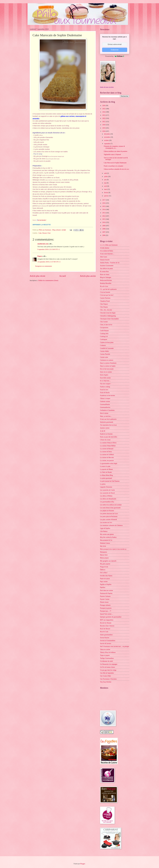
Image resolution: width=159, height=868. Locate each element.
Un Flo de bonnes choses (108, 667)
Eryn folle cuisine (105, 378)
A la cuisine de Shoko (107, 251)
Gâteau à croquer (105, 398)
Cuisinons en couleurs (107, 360)
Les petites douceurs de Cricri (109, 514)
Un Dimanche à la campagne (109, 664)
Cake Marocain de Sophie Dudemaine (115, 163)
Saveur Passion (105, 638)
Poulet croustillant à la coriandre (113, 166)
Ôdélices (103, 570)
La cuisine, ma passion (107, 461)
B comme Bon (104, 272)
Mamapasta (104, 552)
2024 (104, 112)
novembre (107, 137)
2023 (104, 115)
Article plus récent (37, 276)
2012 (104, 216)
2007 (104, 232)
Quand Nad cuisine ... (107, 614)
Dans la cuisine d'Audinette (108, 363)
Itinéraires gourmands (107, 422)
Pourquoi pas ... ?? (106, 611)
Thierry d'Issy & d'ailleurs (108, 652)
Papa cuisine (104, 582)
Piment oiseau (104, 602)
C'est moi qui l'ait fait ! (107, 295)
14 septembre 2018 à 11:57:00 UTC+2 (49, 262)
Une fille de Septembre (107, 673)
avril (106, 186)
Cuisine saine (104, 357)
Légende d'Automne (106, 487)
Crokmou (103, 345)
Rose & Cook (104, 632)
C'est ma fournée (105, 292)
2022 (104, 118)
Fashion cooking (105, 387)
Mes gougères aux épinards (108, 561)
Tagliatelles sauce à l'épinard (112, 154)
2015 (104, 206)
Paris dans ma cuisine (106, 590)
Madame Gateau (105, 543)
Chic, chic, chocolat (106, 310)
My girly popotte (105, 564)
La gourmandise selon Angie (109, 463)
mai (105, 183)
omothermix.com (43, 244)
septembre (107, 144)
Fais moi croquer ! (106, 384)
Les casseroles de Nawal (107, 493)
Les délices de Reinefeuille (108, 499)
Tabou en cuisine (105, 649)
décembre (107, 134)
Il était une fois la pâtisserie (108, 419)
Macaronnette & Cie (106, 540)
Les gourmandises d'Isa (107, 502)
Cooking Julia (104, 334)
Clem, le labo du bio (106, 325)
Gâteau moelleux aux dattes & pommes (115, 151)
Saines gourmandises (106, 635)
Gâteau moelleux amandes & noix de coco (116, 169)
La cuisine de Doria (106, 452)
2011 (104, 219)
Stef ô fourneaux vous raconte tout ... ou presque (115, 646)
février (106, 193)
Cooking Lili (104, 336)
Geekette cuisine (105, 401)
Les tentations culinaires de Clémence (111, 525)
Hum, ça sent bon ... (106, 416)
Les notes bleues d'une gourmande (110, 508)
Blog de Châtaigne (106, 277)
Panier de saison (105, 579)
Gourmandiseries (105, 407)
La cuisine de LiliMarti (107, 455)
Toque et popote (105, 655)
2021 (104, 122)
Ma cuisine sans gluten (107, 534)
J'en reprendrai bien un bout (108, 425)
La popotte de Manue (106, 469)
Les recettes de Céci (106, 523)
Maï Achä (103, 546)
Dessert (45, 233)
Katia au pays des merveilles (109, 437)
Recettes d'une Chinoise (107, 626)
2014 (104, 210)
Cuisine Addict (104, 351)
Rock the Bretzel (105, 629)
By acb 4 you (104, 286)
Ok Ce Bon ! (104, 573)
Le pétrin (103, 484)
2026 (104, 106)
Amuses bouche (105, 260)
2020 (104, 125)
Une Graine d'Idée (106, 676)
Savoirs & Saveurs (106, 644)
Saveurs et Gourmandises (108, 641)
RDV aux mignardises (107, 620)
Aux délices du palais (106, 269)
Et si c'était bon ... (105, 381)
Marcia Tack (104, 555)
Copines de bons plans (107, 342)
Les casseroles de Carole (107, 490)
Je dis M (103, 431)
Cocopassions (104, 328)
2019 (104, 128)
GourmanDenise (105, 404)
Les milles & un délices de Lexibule (111, 505)
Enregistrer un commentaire (44, 266)
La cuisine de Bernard (107, 449)
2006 (104, 235)
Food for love (104, 390)
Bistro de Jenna (105, 275)
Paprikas (103, 587)
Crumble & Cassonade (107, 348)
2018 (104, 131)
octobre (107, 140)
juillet (106, 177)
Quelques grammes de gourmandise (111, 617)
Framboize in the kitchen (108, 396)
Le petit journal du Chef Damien (110, 481)
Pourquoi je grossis (106, 608)
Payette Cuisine (105, 599)
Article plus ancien (88, 276)
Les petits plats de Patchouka (109, 517)
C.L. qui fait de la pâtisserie (108, 289)
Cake (40, 233)
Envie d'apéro (104, 375)
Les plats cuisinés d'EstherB (108, 520)
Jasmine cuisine (105, 428)
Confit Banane (104, 331)
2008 (104, 229)
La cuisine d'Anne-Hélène (108, 446)
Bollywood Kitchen (106, 280)
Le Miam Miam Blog (106, 475)
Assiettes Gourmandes (107, 266)
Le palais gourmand (106, 478)
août (106, 173)
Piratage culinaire (105, 605)
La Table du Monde (106, 472)
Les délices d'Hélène (106, 496)
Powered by (115, 56)
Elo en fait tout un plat (107, 369)
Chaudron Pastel (105, 301)
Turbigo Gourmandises (107, 658)
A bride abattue (105, 248)
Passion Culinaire (105, 596)
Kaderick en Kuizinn (106, 434)
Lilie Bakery (104, 531)
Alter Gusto (104, 257)
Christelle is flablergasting (108, 316)
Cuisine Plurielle (105, 354)
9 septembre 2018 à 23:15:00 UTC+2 (49, 249)
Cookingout (104, 339)
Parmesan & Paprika (106, 593)
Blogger (83, 864)
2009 (104, 226)
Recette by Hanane (106, 623)
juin (106, 180)
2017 (104, 200)
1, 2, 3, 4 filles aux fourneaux (109, 245)
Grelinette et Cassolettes (107, 410)
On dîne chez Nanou (106, 576)
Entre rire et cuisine (106, 372)
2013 (104, 213)
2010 (104, 222)
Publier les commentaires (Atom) (48, 280)
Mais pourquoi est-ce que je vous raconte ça (113, 549)
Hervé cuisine (104, 413)
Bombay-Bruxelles (106, 283)
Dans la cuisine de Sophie (108, 366)
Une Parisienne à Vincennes (108, 679)
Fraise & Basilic (105, 393)
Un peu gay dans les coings (108, 670)
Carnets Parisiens (105, 298)
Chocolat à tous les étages (108, 313)
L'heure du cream (105, 440)
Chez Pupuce (104, 304)
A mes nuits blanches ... (107, 254)
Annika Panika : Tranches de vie (110, 263)
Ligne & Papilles (105, 528)
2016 (104, 203)
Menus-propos (104, 558)
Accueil (63, 276)
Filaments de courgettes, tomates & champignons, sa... (114, 147)
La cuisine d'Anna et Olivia (108, 443)
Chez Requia (104, 307)
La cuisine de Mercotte (107, 457)
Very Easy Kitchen (106, 682)
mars (106, 189)
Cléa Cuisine (104, 322)
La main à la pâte (105, 466)
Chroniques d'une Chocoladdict (109, 319)
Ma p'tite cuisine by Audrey (108, 537)
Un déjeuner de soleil (106, 661)
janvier (106, 196)
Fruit (49, 233)
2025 (104, 109)
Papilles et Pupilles (106, 584)
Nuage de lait (104, 567)
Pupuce (40, 256)
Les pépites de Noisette (107, 511)
